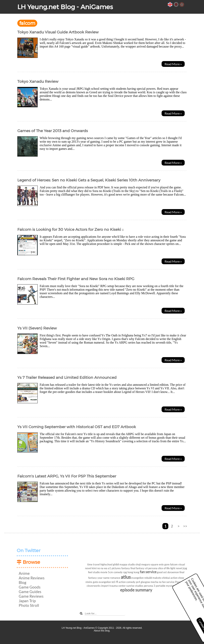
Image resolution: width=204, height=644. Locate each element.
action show (177, 578)
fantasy (126, 568)
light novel (176, 568)
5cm (110, 572)
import (105, 586)
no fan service (167, 582)
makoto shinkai (161, 578)
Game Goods (30, 587)
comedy (118, 572)
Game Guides (30, 592)
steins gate (92, 582)
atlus (126, 577)
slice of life (164, 568)
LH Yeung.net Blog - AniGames (65, 7)
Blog (23, 582)
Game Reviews (31, 596)
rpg (125, 572)
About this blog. (102, 631)
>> (185, 526)
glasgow (145, 582)
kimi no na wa (100, 568)
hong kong (133, 572)
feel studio (94, 572)
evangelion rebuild (142, 578)
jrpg (185, 568)
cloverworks (94, 586)
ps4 (138, 582)
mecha (154, 582)
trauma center (118, 586)
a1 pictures (114, 568)
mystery (171, 586)
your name (103, 578)
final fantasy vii (139, 568)
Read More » (173, 64)
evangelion (105, 582)
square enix (157, 564)
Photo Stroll (29, 605)
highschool (106, 564)
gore (167, 564)
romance (115, 578)
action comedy (127, 582)
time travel (94, 564)
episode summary (136, 590)
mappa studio (127, 564)
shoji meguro (143, 564)
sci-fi (115, 582)
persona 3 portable (155, 586)
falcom (174, 564)
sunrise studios (135, 586)
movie (104, 572)
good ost (162, 572)
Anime (24, 573)
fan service (148, 572)
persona (153, 568)
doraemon (173, 572)
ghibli (116, 564)
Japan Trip (27, 601)
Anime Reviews (32, 578)
